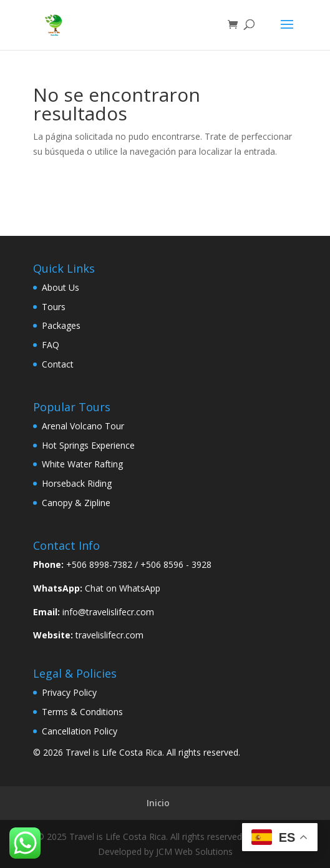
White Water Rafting (82, 464)
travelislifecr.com (109, 635)
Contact (58, 364)
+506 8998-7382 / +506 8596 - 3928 (139, 564)
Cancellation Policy (80, 731)
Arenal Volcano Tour (83, 426)
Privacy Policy (69, 692)
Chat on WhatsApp (123, 588)
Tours (54, 307)
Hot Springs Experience (88, 445)
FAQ (51, 345)
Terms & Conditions (82, 712)
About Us (61, 287)
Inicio (158, 803)
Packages (61, 325)
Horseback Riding (77, 483)
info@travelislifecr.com (108, 612)
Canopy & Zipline (76, 503)
